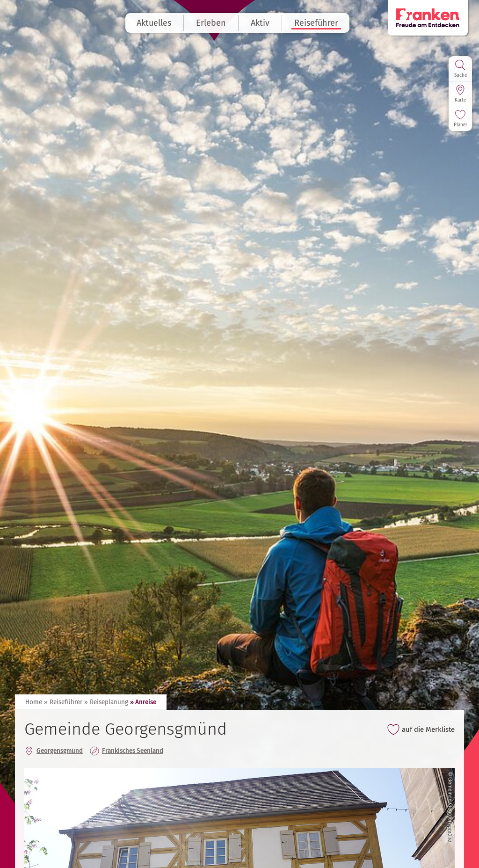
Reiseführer (319, 23)
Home (34, 702)
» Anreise (143, 702)
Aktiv (262, 23)
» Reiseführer (63, 702)
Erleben (213, 23)
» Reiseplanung (106, 702)
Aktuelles (156, 23)
